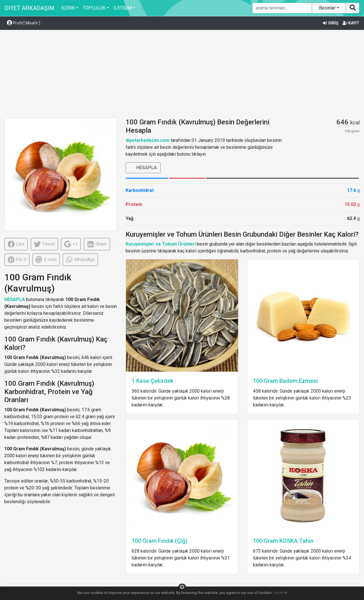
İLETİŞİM (123, 8)
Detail (280, 593)
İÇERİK (68, 8)
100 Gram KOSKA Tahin (283, 541)
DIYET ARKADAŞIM (30, 8)
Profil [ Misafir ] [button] (24, 23)
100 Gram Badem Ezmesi (285, 381)
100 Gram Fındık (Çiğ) (160, 541)
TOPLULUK (94, 8)
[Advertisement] (182, 75)
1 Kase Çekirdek (152, 381)
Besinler (328, 8)
